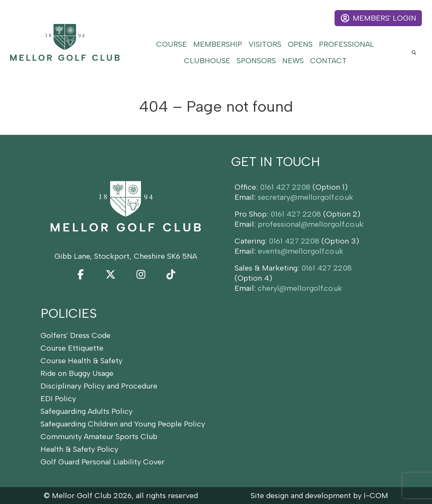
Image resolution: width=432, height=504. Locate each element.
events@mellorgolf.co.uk (301, 251)
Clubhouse (207, 61)
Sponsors (256, 61)
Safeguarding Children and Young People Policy (123, 424)
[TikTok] (171, 274)
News (293, 61)
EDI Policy (58, 399)
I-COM (376, 496)
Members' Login (378, 18)
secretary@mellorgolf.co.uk (305, 197)
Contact (328, 61)
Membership (218, 44)
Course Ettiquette (72, 348)
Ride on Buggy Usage (77, 373)
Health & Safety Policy (79, 449)
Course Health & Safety (81, 361)
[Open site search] (414, 52)
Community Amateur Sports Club (99, 437)
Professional (347, 44)
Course (171, 44)
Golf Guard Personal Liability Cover (103, 462)
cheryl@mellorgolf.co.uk (300, 288)
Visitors (265, 44)
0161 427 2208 (285, 187)
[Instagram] (141, 274)
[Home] (65, 42)
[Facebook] (81, 274)
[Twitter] (111, 274)
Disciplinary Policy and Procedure (99, 386)
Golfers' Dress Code (76, 335)
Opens (300, 44)
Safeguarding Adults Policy (86, 411)
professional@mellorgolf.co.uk (311, 224)
